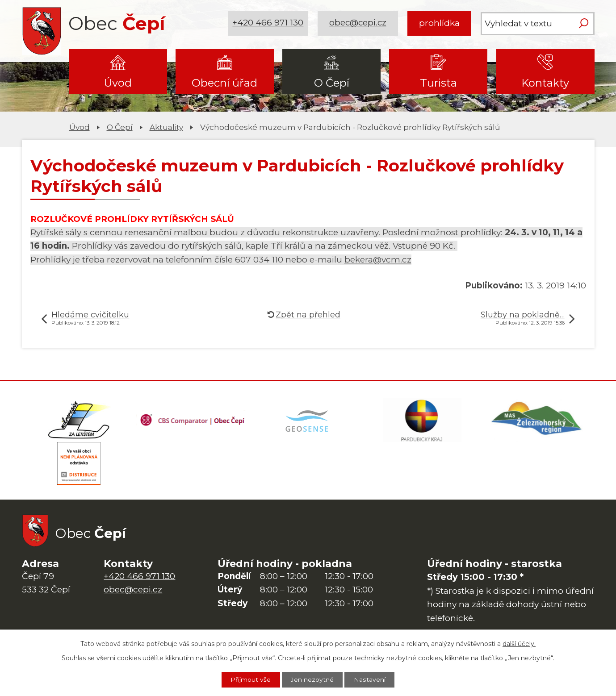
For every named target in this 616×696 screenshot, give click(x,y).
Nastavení (370, 679)
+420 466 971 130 (268, 23)
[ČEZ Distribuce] (79, 465)
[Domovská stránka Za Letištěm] (79, 421)
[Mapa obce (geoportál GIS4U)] (308, 421)
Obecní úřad (224, 83)
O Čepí (332, 83)
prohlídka (439, 23)
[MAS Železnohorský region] (537, 421)
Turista (438, 83)
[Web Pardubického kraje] (423, 421)
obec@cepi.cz (358, 23)
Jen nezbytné (313, 679)
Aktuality (166, 127)
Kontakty (545, 83)
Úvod (118, 83)
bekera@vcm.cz (378, 260)
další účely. (519, 643)
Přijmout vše (251, 679)
